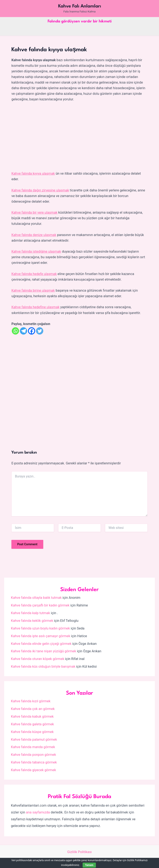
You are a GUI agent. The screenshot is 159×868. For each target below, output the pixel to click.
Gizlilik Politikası (79, 852)
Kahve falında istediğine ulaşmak (36, 251)
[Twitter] (40, 331)
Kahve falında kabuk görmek (32, 716)
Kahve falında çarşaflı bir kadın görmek (40, 605)
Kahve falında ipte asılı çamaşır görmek (41, 636)
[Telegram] (23, 331)
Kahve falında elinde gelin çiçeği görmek (41, 644)
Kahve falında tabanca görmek (34, 762)
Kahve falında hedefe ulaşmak (34, 274)
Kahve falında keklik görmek (32, 621)
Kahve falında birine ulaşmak (33, 290)
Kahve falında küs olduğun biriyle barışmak (43, 667)
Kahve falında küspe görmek (32, 732)
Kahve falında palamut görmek (34, 740)
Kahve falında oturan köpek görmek (38, 659)
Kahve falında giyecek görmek (34, 770)
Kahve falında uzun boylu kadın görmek (40, 628)
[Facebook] (32, 331)
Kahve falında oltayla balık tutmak (36, 598)
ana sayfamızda (38, 812)
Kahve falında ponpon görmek (34, 755)
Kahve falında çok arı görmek (33, 709)
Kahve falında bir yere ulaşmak (34, 212)
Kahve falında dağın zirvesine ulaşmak (40, 190)
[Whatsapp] (15, 331)
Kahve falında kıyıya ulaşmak (33, 173)
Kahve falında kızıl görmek (31, 701)
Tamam (89, 865)
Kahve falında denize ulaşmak (34, 235)
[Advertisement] (79, 137)
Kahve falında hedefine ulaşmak (35, 307)
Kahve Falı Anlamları (80, 6)
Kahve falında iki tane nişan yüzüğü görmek (44, 651)
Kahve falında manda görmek (33, 747)
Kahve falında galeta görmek (33, 724)
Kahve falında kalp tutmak (31, 613)
